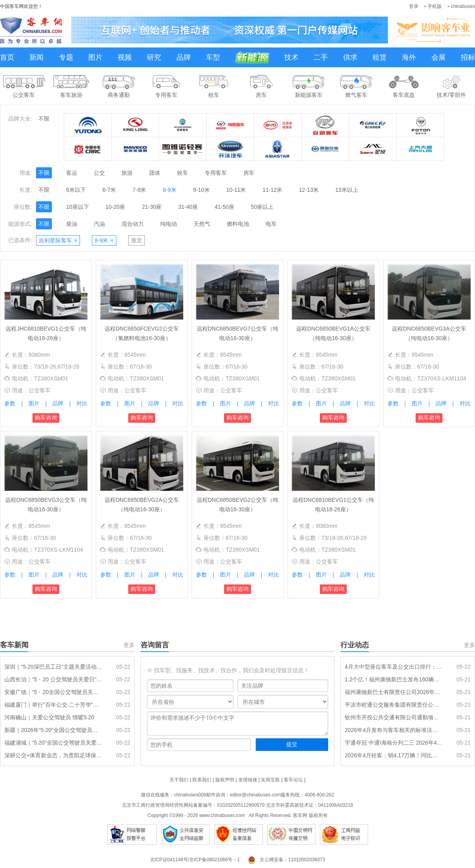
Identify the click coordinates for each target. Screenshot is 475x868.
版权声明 (225, 780)
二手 (321, 57)
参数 (10, 403)
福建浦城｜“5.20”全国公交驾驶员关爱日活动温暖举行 (53, 743)
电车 (271, 224)
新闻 (36, 57)
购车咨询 (46, 418)
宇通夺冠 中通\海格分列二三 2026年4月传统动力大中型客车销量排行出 (394, 743)
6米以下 (76, 190)
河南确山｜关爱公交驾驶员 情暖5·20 (49, 717)
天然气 (202, 224)
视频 (125, 57)
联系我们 (202, 780)
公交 (99, 173)
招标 (468, 57)
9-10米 (201, 190)
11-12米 (272, 190)
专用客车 (216, 173)
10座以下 (78, 207)
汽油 (99, 224)
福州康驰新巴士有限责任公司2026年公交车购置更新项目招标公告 (394, 692)
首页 (7, 57)
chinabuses (463, 6)
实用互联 (270, 780)
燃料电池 (238, 224)
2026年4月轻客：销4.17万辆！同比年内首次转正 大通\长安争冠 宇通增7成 (394, 755)
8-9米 (169, 190)
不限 (44, 119)
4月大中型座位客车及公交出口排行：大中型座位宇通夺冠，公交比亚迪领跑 (394, 667)
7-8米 (139, 190)
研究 (154, 57)
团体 (155, 173)
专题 (66, 57)
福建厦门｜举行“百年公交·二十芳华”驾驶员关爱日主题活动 (53, 705)
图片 (95, 57)
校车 (182, 173)
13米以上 (347, 190)
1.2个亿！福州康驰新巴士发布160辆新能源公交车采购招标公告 (394, 679)
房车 (249, 173)
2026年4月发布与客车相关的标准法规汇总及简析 (394, 730)
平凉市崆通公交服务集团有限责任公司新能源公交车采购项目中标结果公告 (394, 705)
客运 (72, 173)
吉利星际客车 (58, 240)
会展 (439, 57)
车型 (213, 57)
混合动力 (133, 224)
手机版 (435, 6)
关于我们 (179, 780)
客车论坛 (293, 780)
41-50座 (224, 207)
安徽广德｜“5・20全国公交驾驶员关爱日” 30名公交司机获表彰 (53, 692)
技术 (291, 57)
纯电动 (169, 224)
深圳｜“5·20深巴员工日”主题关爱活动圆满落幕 (53, 667)
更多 (129, 645)
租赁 (380, 57)
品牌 (184, 57)
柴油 (72, 224)
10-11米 (236, 190)
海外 (409, 57)
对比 (82, 403)
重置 (137, 240)
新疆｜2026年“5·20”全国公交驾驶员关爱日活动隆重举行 (53, 730)
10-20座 (116, 207)
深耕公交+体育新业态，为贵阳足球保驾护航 (53, 755)
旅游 (127, 173)
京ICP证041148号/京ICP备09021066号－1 (195, 860)
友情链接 (248, 780)
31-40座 (188, 207)
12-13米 (309, 190)
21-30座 (152, 207)
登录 (414, 6)
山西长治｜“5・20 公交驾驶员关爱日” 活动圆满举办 (53, 679)
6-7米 (109, 190)
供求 (350, 57)
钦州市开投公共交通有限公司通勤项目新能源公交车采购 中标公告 (394, 717)
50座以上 (262, 207)
